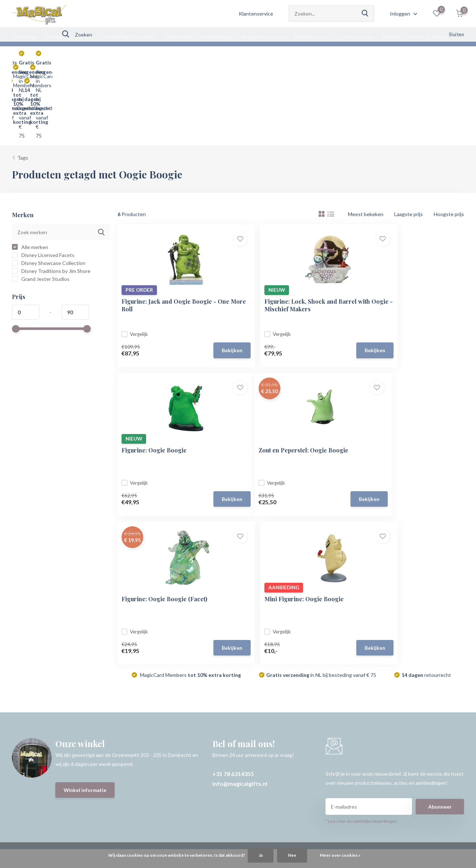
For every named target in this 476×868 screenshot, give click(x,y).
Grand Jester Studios (41, 200)
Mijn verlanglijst (189, 702)
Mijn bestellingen (190, 683)
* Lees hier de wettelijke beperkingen (361, 604)
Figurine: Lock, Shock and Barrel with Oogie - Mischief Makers (290, 225)
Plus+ (283, 785)
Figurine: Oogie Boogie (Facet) (287, 375)
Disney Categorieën (69, 37)
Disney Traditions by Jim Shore (51, 192)
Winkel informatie (86, 573)
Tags (23, 78)
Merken (391, 37)
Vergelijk (139, 254)
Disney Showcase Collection (49, 184)
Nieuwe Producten (264, 37)
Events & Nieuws (429, 37)
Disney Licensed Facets (43, 176)
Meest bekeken (366, 135)
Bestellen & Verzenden (38, 683)
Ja (261, 855)
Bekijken (200, 271)
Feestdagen (178, 37)
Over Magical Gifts (33, 732)
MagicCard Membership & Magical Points (58, 722)
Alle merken (30, 168)
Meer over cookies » (340, 855)
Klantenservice (256, 14)
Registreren (185, 673)
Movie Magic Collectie (128, 37)
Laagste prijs (409, 135)
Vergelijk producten (193, 712)
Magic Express (312, 37)
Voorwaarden (27, 712)
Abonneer (440, 589)
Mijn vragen (184, 693)
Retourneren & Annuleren (41, 702)
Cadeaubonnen (356, 37)
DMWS (264, 785)
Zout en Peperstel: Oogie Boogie (170, 375)
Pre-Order (25, 37)
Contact (21, 673)
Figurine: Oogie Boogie (396, 221)
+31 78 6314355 (233, 556)
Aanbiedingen (217, 37)
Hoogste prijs (449, 135)
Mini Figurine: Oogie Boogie (403, 375)
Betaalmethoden (31, 693)
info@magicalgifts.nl (240, 566)
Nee (292, 855)
